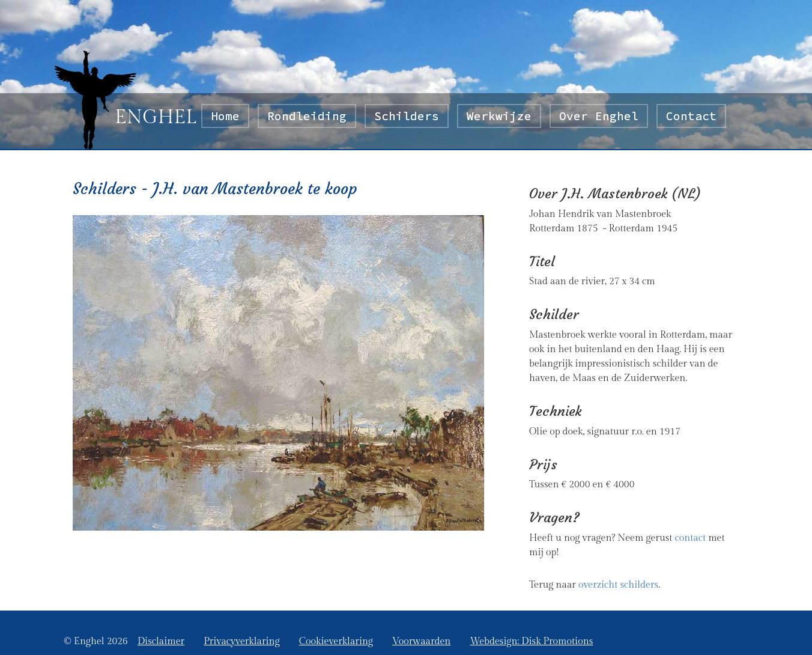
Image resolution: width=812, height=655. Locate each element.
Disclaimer (161, 641)
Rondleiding (307, 116)
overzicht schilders (618, 585)
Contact (691, 116)
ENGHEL (156, 117)
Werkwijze (499, 116)
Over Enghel (599, 116)
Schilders (407, 116)
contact (690, 538)
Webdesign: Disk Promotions (531, 641)
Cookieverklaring (336, 641)
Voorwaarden (421, 641)
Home (230, 116)
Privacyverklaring (241, 641)
